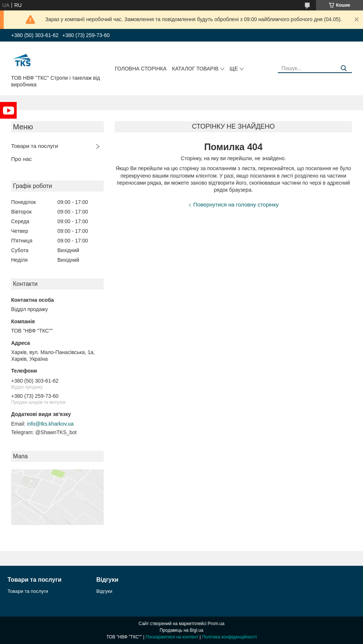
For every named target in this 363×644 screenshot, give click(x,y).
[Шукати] (344, 68)
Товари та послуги (35, 146)
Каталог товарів (195, 69)
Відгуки (104, 591)
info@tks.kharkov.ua (50, 424)
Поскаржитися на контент (172, 637)
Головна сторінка (141, 69)
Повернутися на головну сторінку (236, 204)
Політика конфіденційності (229, 637)
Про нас (21, 159)
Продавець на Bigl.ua (181, 630)
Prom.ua (216, 624)
